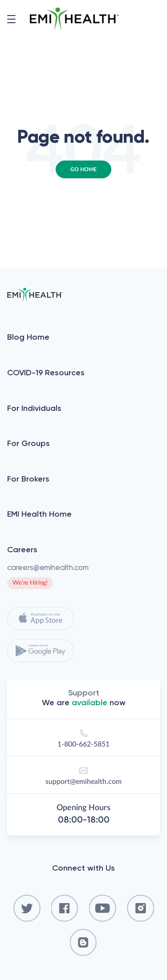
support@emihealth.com (83, 774)
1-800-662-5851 (83, 737)
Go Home (83, 169)
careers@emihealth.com (48, 567)
